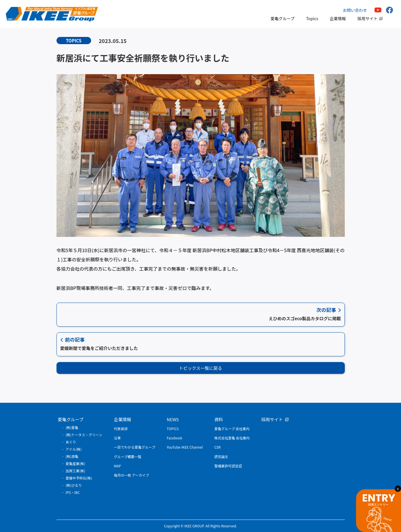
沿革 (117, 438)
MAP (117, 466)
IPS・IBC (73, 492)
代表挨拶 (121, 429)
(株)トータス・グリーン (84, 435)
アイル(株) (74, 449)
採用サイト (368, 18)
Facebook (174, 438)
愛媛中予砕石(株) (79, 478)
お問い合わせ (355, 10)
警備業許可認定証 (228, 466)
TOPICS (173, 429)
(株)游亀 (72, 456)
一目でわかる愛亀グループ (134, 447)
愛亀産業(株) (76, 463)
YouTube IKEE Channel (185, 447)
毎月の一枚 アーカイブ (131, 475)
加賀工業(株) (76, 471)
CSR (217, 447)
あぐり (71, 442)
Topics (312, 18)
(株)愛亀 (72, 427)
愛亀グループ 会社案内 (232, 429)
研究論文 (221, 457)
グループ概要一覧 (128, 457)
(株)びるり (74, 485)
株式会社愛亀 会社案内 (232, 438)
